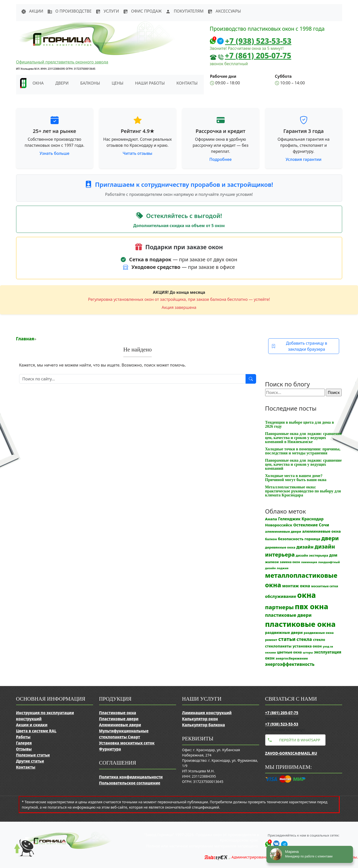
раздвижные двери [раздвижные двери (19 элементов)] (284, 632)
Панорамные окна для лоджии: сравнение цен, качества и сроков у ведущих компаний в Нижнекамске (304, 438)
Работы (23, 737)
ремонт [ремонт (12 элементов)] (271, 640)
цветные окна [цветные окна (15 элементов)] (289, 652)
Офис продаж (142, 11)
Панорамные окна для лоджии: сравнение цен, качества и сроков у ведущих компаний (304, 464)
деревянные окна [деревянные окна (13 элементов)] (280, 547)
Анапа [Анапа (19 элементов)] (271, 519)
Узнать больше (54, 153)
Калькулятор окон (200, 719)
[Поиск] (132, 379)
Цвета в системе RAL (36, 731)
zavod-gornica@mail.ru (291, 753)
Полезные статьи (33, 755)
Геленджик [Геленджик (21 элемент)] (289, 519)
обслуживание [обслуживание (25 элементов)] (281, 596)
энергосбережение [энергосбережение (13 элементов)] (292, 658)
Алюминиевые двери (120, 725)
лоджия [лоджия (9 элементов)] (283, 568)
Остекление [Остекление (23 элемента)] (306, 525)
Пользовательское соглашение (130, 783)
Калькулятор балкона (204, 725)
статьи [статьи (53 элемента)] (287, 639)
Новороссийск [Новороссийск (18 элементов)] (279, 525)
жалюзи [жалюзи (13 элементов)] (272, 562)
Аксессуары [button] (224, 11)
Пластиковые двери (119, 719)
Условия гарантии (303, 159)
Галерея (24, 743)
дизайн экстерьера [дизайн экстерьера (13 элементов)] (312, 555)
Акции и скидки (32, 725)
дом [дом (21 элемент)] (333, 555)
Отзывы (24, 749)
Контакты (187, 83)
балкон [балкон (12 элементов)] (271, 539)
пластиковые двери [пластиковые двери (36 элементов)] (288, 615)
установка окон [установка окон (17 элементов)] (307, 646)
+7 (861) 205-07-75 (258, 56)
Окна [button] (38, 83)
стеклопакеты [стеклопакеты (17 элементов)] (278, 646)
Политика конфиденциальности (131, 777)
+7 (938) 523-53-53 (258, 41)
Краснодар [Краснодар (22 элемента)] (313, 519)
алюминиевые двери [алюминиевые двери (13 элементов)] (283, 531)
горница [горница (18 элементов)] (312, 539)
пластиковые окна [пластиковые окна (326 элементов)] (300, 624)
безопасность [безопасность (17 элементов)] (291, 539)
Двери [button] (62, 83)
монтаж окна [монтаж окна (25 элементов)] (296, 586)
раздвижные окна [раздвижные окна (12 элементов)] (319, 633)
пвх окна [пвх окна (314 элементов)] (312, 606)
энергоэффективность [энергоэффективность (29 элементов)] (290, 664)
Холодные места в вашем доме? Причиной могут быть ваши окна (296, 478)
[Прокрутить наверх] (20, 853)
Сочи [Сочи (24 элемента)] (324, 525)
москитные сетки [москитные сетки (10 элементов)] (325, 586)
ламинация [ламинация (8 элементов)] (309, 562)
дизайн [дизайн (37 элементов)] (305, 547)
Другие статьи (30, 761)
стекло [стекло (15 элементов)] (319, 640)
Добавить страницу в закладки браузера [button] (299, 346)
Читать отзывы (138, 153)
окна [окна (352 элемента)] (306, 595)
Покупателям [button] (184, 11)
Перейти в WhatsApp (300, 740)
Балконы (90, 83)
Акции (32, 11)
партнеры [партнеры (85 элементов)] (280, 607)
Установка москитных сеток (127, 743)
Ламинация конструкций (207, 713)
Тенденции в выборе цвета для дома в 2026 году (300, 424)
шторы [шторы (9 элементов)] (308, 652)
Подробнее (220, 159)
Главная (25, 339)
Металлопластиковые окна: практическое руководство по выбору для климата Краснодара (303, 491)
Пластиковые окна (118, 713)
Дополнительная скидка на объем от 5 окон (179, 226)
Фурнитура (110, 749)
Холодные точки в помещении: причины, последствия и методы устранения (303, 451)
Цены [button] (117, 83)
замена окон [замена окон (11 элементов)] (290, 562)
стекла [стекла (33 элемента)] (304, 639)
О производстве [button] (69, 11)
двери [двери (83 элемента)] (330, 538)
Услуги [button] (107, 11)
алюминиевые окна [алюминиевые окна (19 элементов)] (321, 531)
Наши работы (150, 83)
